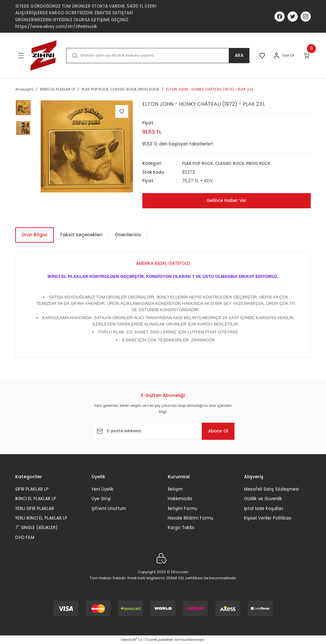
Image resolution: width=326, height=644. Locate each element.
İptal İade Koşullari (264, 508)
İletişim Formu (183, 508)
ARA (238, 56)
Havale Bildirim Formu (190, 518)
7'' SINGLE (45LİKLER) (36, 528)
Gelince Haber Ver (227, 200)
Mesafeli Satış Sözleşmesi (272, 489)
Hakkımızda (180, 499)
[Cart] (307, 56)
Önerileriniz (128, 235)
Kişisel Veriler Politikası (268, 518)
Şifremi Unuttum (109, 508)
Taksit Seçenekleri (81, 235)
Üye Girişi (101, 499)
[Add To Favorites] (122, 111)
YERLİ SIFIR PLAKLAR (35, 508)
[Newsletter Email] (163, 431)
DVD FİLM (25, 537)
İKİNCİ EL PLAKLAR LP (36, 499)
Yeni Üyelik (102, 489)
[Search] (157, 56)
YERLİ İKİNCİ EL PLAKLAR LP (41, 518)
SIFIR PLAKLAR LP (32, 489)
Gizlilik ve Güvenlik (263, 499)
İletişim (175, 489)
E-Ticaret (149, 640)
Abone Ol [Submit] (215, 431)
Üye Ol (288, 55)
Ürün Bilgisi (34, 235)
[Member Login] (276, 56)
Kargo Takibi (181, 528)
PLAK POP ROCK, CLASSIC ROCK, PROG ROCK (229, 163)
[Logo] (44, 55)
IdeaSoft (129, 640)
